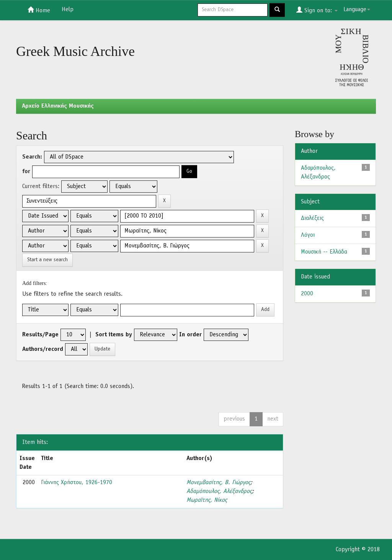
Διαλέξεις (312, 218)
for (26, 172)
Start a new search (47, 260)
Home (39, 10)
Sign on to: (317, 10)
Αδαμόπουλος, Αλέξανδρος (219, 491)
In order (190, 335)
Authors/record (43, 349)
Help (68, 10)
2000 (307, 294)
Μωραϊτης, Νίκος (207, 500)
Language (357, 10)
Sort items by (114, 335)
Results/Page (40, 335)
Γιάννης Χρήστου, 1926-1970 (77, 483)
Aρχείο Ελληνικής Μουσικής (58, 106)
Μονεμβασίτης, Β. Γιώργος (218, 483)
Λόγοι (308, 235)
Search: (32, 157)
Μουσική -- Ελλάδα (324, 252)
